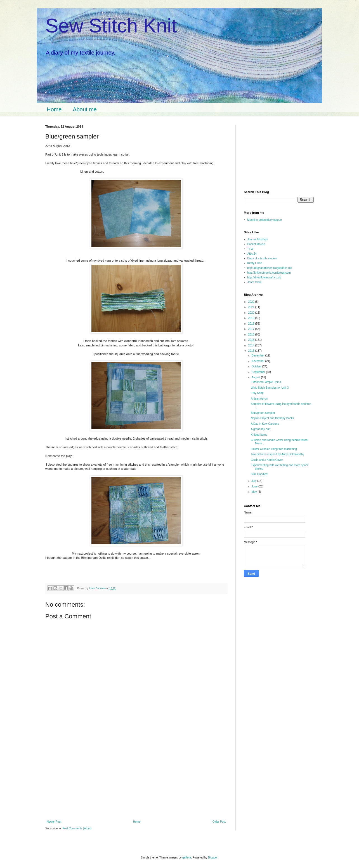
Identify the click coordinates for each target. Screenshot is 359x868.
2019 (251, 318)
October (257, 366)
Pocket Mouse (256, 244)
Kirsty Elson (255, 263)
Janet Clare (255, 282)
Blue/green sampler (263, 413)
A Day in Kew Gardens (265, 424)
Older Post (219, 822)
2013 (251, 351)
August (256, 377)
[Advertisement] (136, 779)
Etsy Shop (257, 393)
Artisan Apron (259, 399)
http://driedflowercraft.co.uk (264, 277)
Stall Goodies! (259, 474)
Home (54, 109)
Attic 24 (252, 254)
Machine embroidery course (265, 220)
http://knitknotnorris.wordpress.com (269, 273)
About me (85, 109)
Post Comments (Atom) (77, 828)
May (254, 492)
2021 (251, 307)
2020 (251, 313)
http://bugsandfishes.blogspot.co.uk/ (270, 268)
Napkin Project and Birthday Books (272, 418)
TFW (251, 249)
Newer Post (54, 822)
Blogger (213, 858)
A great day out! (261, 429)
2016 (251, 335)
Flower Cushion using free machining (274, 449)
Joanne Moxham (258, 239)
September (259, 372)
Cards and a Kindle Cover (267, 460)
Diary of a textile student (262, 258)
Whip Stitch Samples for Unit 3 (270, 388)
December (258, 356)
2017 (251, 329)
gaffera (187, 858)
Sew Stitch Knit (111, 26)
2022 (251, 302)
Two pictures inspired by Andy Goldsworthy (277, 454)
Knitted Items (259, 435)
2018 (251, 324)
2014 (251, 345)
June (255, 486)
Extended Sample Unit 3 (266, 382)
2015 (251, 340)
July (254, 481)
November (258, 361)
